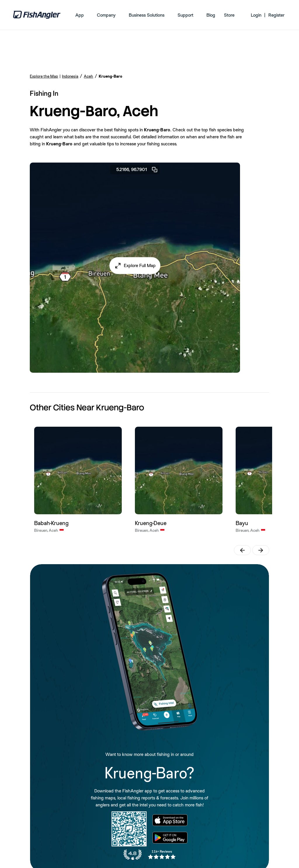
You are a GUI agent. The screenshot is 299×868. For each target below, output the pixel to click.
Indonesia (70, 76)
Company (106, 15)
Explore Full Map (140, 265)
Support (185, 15)
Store (229, 15)
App (80, 15)
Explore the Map (44, 76)
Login (256, 15)
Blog (211, 15)
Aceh (88, 76)
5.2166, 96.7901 (137, 170)
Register (276, 15)
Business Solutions (147, 15)
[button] (135, 266)
